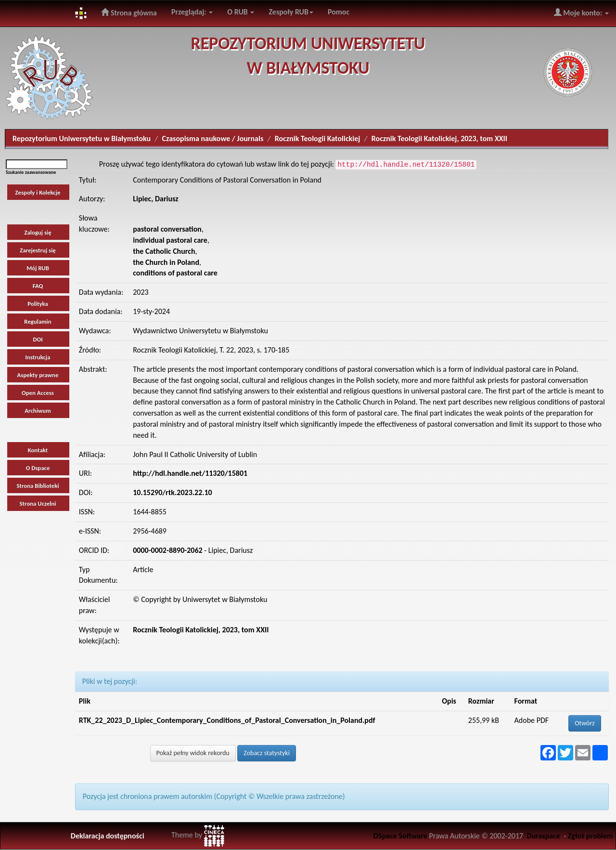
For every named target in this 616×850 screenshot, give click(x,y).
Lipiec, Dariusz (156, 199)
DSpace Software (400, 836)
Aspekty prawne (38, 375)
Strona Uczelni (38, 503)
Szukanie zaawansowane (31, 172)
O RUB (241, 12)
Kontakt (38, 450)
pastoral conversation (167, 229)
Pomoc (339, 12)
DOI (38, 339)
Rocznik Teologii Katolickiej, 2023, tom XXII (439, 138)
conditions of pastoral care (175, 273)
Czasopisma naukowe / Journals (213, 138)
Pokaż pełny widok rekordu (193, 753)
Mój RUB (38, 268)
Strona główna (129, 13)
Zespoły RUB (291, 12)
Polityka (38, 304)
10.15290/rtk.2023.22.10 (173, 492)
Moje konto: (581, 13)
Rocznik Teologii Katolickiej (318, 138)
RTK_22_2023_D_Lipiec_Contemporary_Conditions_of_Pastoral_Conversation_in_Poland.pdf (227, 720)
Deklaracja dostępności (108, 836)
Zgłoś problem (590, 836)
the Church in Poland (166, 262)
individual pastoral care (170, 240)
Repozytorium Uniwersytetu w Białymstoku (82, 138)
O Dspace (38, 468)
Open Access (38, 393)
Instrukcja (38, 357)
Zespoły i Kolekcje (38, 192)
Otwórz (585, 723)
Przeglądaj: (192, 12)
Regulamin (38, 321)
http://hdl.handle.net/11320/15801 (190, 473)
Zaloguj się (38, 232)
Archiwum (38, 411)
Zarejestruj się (38, 250)
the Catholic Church (164, 251)
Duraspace (543, 836)
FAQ (38, 286)
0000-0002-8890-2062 (167, 550)
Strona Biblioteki (38, 486)
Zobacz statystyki (267, 753)
